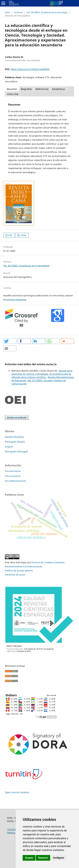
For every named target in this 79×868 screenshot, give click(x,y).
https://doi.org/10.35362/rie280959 (30, 69)
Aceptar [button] (29, 858)
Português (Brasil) (15, 442)
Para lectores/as (13, 471)
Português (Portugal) (16, 451)
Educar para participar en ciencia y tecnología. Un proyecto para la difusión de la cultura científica (42, 374)
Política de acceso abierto (19, 571)
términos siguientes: (16, 300)
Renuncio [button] (43, 858)
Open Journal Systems (17, 792)
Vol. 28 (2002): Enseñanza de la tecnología (47, 12)
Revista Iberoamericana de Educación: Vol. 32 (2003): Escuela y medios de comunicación (43, 380)
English (9, 447)
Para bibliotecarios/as (15, 481)
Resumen (12, 89)
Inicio (8, 12)
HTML (23, 235)
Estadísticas (59, 89)
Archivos (18, 12)
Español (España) (14, 437)
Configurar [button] (59, 858)
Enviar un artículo (17, 417)
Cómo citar (13, 94)
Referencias (42, 89)
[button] (10, 341)
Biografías (26, 89)
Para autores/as (13, 476)
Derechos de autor (15, 575)
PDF (10, 235)
